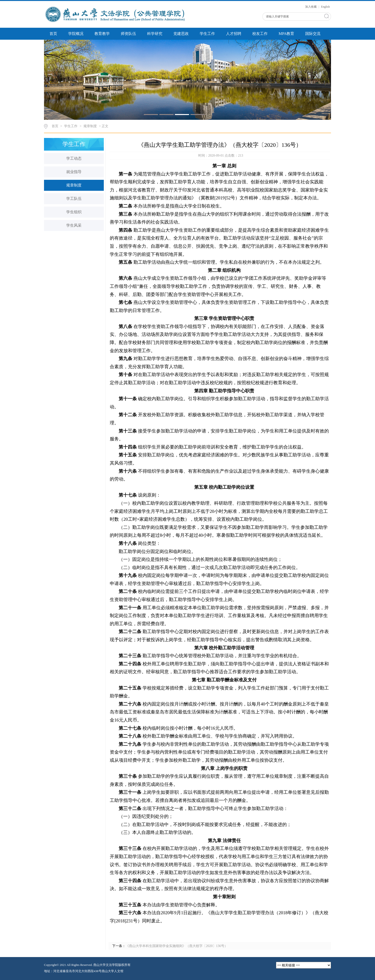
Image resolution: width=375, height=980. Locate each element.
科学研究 (155, 34)
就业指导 (74, 172)
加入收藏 (311, 7)
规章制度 (90, 126)
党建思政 (181, 34)
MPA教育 (286, 34)
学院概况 (76, 34)
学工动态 (74, 158)
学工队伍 (74, 199)
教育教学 (102, 34)
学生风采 (74, 225)
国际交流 (313, 34)
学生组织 (74, 212)
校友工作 (260, 34)
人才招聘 (234, 34)
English (325, 7)
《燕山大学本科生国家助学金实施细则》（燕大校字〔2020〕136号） (177, 946)
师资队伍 (128, 34)
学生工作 (207, 34)
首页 (53, 34)
